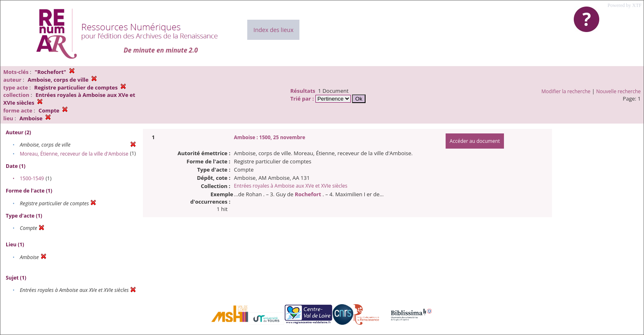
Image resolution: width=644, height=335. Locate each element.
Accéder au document (475, 141)
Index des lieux (273, 30)
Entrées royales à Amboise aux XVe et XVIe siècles (291, 186)
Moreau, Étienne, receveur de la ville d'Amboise (74, 154)
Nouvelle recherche (619, 91)
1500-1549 (32, 178)
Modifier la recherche (566, 91)
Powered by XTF (624, 5)
